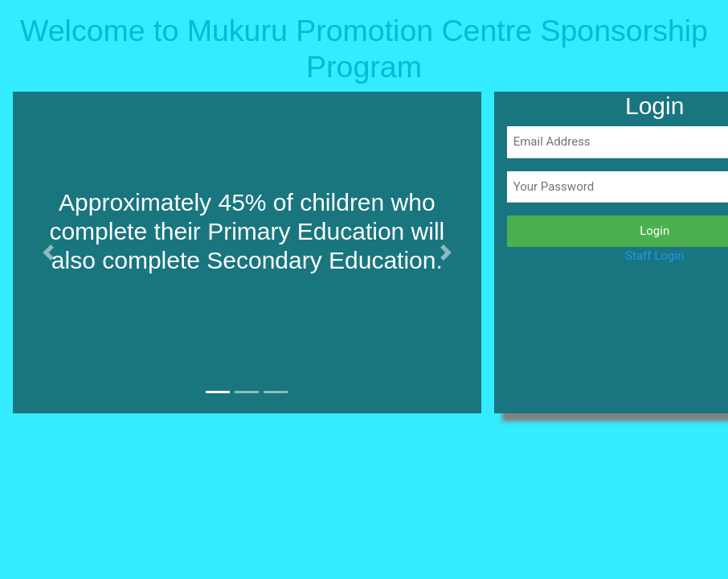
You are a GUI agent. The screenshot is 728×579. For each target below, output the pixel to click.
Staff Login (654, 256)
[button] (48, 253)
